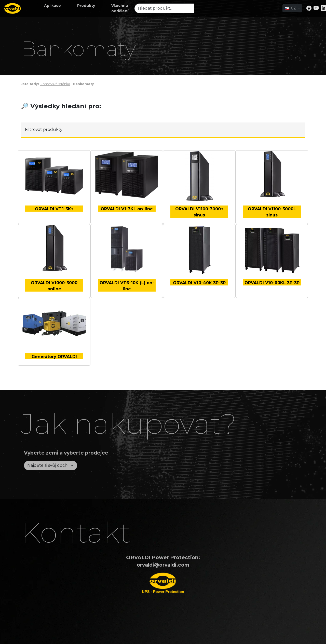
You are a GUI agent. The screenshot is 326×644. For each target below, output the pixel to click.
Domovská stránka (55, 84)
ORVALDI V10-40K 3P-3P (199, 283)
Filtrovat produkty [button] (44, 129)
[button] (52, 6)
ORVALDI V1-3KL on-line (127, 209)
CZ (291, 8)
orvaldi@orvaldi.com (163, 565)
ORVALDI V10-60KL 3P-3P (272, 283)
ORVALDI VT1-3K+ (54, 209)
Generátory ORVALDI (54, 357)
